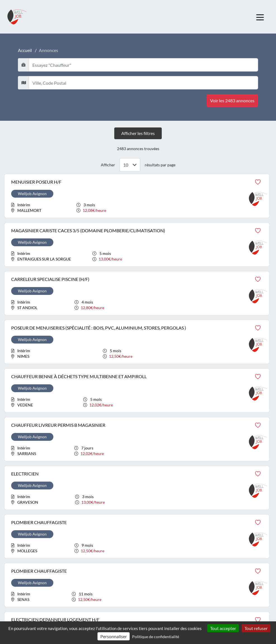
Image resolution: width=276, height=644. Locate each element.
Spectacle (208, 557)
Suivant (170, 450)
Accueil (25, 50)
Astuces (15, 540)
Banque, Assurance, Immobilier (128, 528)
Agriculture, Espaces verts (123, 506)
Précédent (109, 450)
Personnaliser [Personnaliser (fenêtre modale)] (114, 636)
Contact (15, 551)
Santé (204, 528)
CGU (13, 562)
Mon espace (19, 517)
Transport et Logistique (219, 580)
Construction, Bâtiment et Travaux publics (137, 562)
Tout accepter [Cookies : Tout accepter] (223, 628)
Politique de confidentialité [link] (156, 637)
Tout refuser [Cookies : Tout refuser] (256, 628)
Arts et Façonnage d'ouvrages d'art (131, 517)
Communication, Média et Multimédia (134, 551)
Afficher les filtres (138, 133)
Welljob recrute (22, 506)
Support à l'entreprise (217, 569)
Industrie (207, 506)
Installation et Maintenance (222, 517)
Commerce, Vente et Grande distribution (136, 540)
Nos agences (19, 528)
